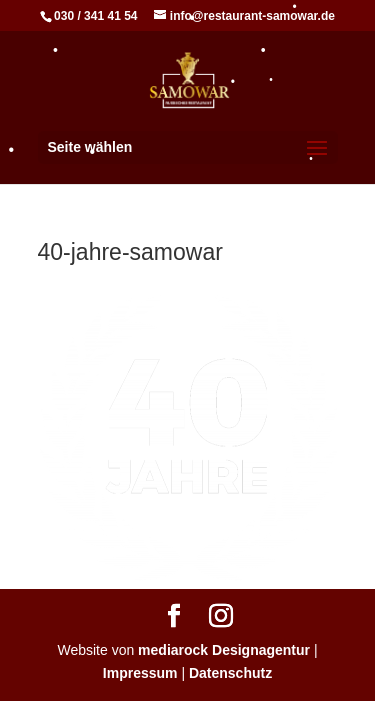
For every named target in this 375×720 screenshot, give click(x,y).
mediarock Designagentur (224, 650)
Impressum (140, 673)
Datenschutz (230, 673)
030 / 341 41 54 (95, 16)
